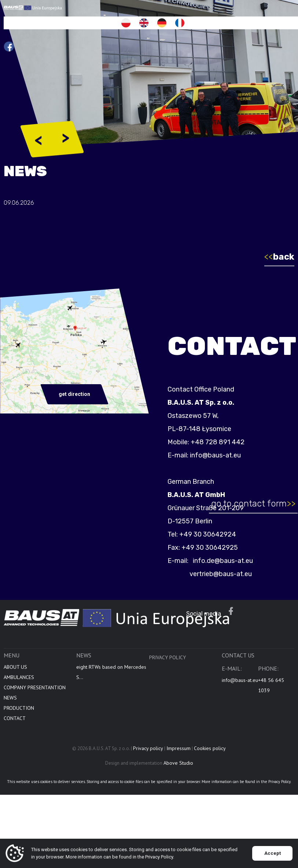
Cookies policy (210, 764)
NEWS (10, 713)
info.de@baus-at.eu (238, 561)
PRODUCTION (19, 723)
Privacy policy (168, 673)
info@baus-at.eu (231, 455)
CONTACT (15, 734)
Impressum (179, 764)
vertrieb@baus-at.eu (236, 574)
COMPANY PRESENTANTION (35, 703)
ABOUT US (15, 682)
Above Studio (178, 778)
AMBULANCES (19, 693)
